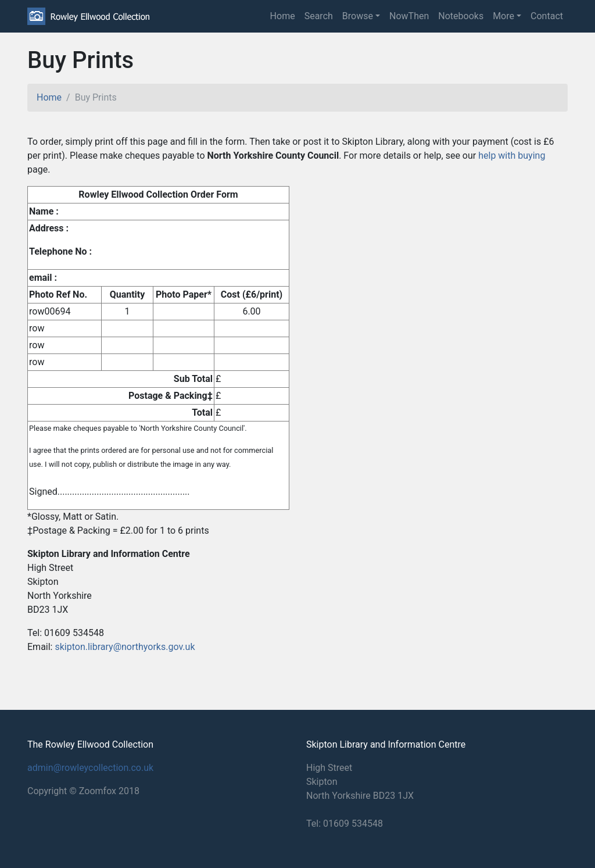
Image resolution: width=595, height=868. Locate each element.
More (503, 16)
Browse (358, 16)
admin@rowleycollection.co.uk (90, 768)
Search (319, 16)
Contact (547, 16)
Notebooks (461, 16)
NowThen (409, 16)
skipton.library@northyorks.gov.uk (125, 647)
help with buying (512, 156)
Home (283, 16)
